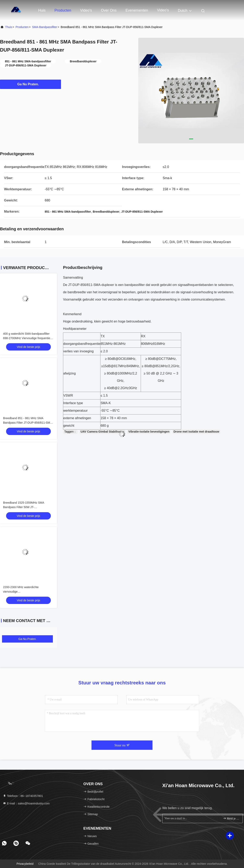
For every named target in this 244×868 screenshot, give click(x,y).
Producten (63, 10)
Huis (42, 10)
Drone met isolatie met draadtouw (196, 432)
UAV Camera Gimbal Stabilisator (102, 432)
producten (22, 27)
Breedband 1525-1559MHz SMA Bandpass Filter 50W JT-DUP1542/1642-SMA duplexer (24, 507)
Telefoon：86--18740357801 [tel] (23, 796)
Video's (86, 10)
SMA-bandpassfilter (45, 27)
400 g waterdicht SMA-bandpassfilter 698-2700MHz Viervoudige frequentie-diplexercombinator (27, 338)
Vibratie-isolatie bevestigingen (149, 432)
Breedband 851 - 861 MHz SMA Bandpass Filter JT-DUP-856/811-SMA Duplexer (27, 423)
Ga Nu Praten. (30, 84)
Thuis (9, 27)
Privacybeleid (25, 864)
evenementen (137, 10)
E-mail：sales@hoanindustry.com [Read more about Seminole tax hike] (26, 803)
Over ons (109, 10)
